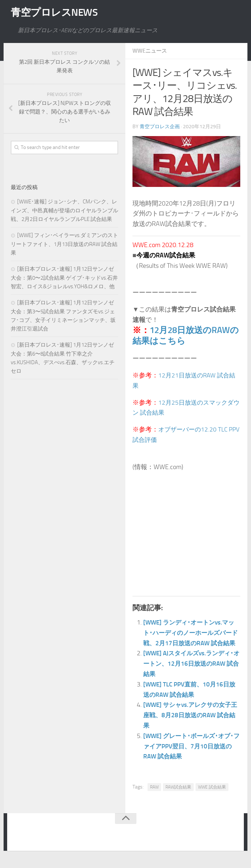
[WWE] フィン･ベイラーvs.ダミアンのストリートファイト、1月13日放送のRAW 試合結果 (64, 244)
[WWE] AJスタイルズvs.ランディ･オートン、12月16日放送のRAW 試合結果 (191, 674)
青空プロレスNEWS (57, 13)
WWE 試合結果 (212, 797)
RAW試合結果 (178, 797)
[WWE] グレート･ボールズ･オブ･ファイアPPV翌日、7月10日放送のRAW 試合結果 (191, 756)
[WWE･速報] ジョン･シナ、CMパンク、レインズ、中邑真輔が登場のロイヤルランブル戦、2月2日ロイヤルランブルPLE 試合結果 (64, 210)
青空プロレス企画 (160, 126)
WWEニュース (151, 51)
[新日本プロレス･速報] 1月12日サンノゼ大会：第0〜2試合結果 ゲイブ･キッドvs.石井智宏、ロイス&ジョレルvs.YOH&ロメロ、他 (64, 278)
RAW (154, 797)
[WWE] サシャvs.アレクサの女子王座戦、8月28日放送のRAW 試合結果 (192, 725)
